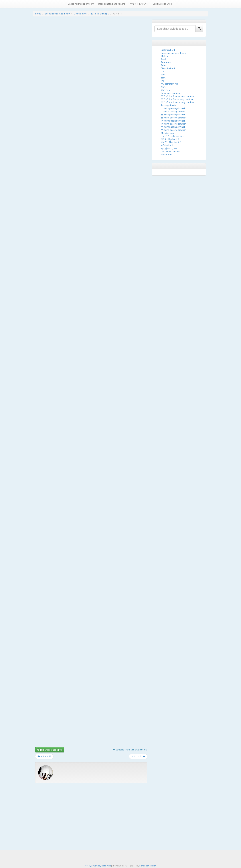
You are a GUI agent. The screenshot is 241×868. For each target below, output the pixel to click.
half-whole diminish (170, 152)
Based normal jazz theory (81, 4)
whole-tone (166, 155)
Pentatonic (166, 62)
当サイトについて (139, 4)
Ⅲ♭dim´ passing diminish (174, 118)
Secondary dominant (171, 93)
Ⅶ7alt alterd (167, 145)
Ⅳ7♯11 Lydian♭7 (100, 14)
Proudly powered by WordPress (98, 865)
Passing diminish (169, 105)
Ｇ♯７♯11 (44, 756)
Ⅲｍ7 (164, 78)
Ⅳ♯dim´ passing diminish (174, 124)
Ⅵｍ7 (164, 87)
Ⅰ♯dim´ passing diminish (174, 112)
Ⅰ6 (163, 72)
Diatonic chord (168, 50)
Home (38, 14)
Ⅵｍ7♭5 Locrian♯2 (171, 142)
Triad (163, 59)
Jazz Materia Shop (162, 4)
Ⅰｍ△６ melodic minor (172, 136)
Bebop (164, 65)
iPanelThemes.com (148, 865)
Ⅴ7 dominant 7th (169, 84)
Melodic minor (80, 14)
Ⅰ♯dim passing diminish (173, 108)
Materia (165, 56)
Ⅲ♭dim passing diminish (173, 115)
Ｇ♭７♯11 (138, 756)
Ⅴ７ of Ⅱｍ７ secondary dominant (178, 96)
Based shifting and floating (112, 4)
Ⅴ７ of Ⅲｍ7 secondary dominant (178, 99)
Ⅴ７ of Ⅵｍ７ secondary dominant (178, 102)
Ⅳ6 (163, 81)
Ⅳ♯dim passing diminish (173, 121)
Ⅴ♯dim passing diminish (173, 127)
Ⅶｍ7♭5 (165, 90)
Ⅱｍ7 (164, 75)
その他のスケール (170, 148)
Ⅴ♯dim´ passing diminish (174, 130)
